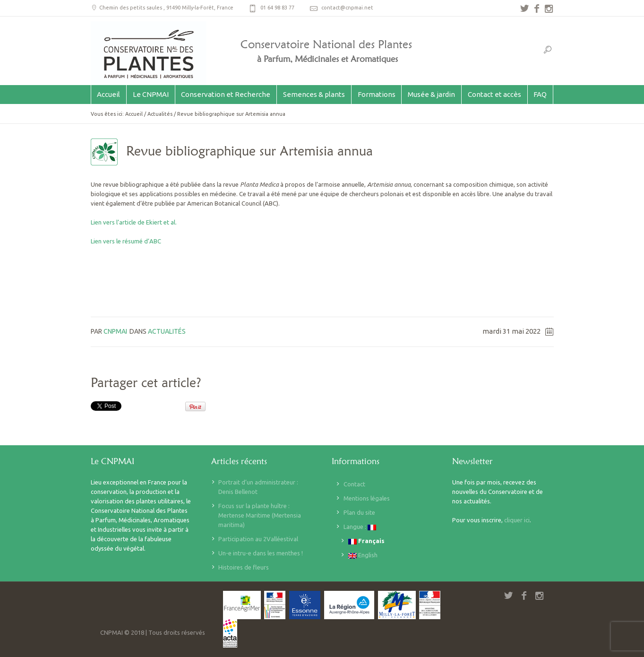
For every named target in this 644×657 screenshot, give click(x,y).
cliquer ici (517, 520)
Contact (354, 484)
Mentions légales (367, 498)
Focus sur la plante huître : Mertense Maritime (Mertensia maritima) (260, 515)
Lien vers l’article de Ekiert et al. (134, 222)
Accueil (134, 114)
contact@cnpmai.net (347, 8)
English (363, 555)
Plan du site (359, 512)
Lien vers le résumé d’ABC (126, 241)
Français (366, 541)
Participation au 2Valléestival (258, 539)
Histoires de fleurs (244, 567)
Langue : (360, 527)
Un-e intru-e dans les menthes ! (261, 553)
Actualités (160, 114)
